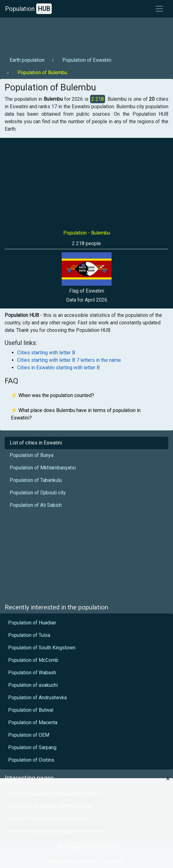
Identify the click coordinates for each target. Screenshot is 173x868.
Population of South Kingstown (42, 648)
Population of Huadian (32, 623)
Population (28, 9)
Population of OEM (29, 735)
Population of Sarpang (32, 747)
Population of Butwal (31, 710)
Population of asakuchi (33, 685)
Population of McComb (33, 660)
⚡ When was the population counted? (53, 395)
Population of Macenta (33, 723)
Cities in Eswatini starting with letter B (58, 368)
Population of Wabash (32, 673)
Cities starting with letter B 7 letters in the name (69, 360)
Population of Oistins (31, 760)
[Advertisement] (86, 35)
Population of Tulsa (29, 635)
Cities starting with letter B (46, 353)
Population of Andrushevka (37, 698)
